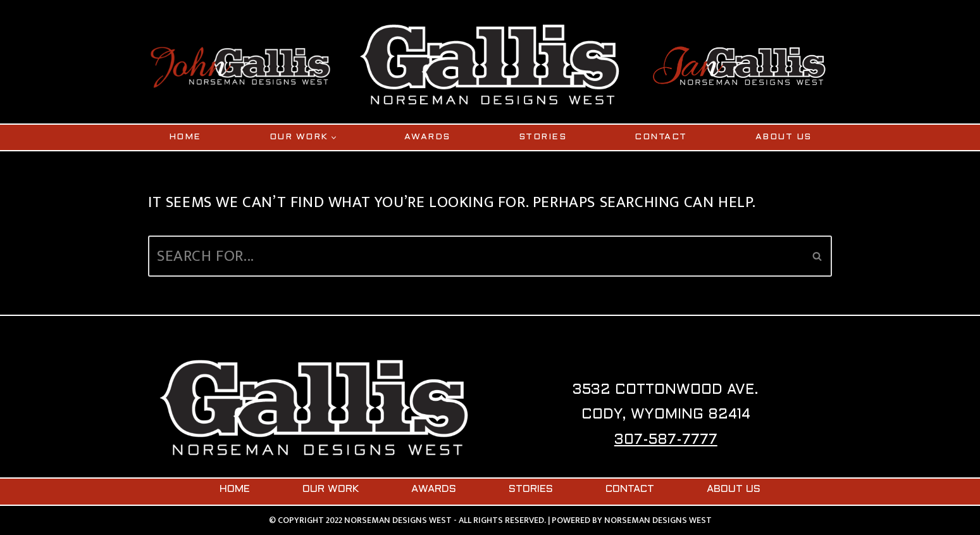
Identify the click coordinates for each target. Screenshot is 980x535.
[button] (334, 138)
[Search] (476, 256)
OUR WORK (331, 489)
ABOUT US (784, 137)
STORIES (543, 137)
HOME (185, 137)
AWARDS (427, 137)
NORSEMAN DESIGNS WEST (658, 520)
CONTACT (661, 137)
